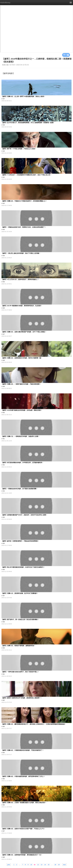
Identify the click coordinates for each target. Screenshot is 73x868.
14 (45, 865)
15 (49, 865)
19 (59, 865)
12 (38, 865)
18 (55, 865)
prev (9, 865)
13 (42, 865)
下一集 (66, 55)
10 (31, 865)
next (64, 865)
